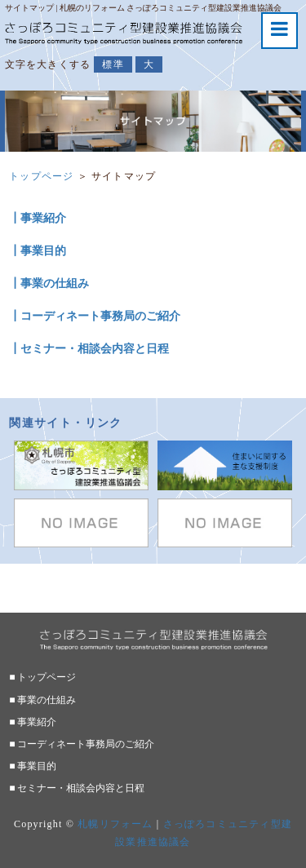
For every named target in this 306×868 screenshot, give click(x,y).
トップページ (41, 176)
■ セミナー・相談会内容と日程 (77, 788)
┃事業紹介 (38, 218)
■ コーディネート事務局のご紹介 (82, 744)
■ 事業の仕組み (42, 700)
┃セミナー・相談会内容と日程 (89, 349)
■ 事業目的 (33, 766)
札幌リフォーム (115, 824)
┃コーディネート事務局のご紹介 (95, 316)
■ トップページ (42, 677)
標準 (113, 64)
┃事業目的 (38, 251)
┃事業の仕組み (49, 283)
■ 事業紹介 (33, 722)
